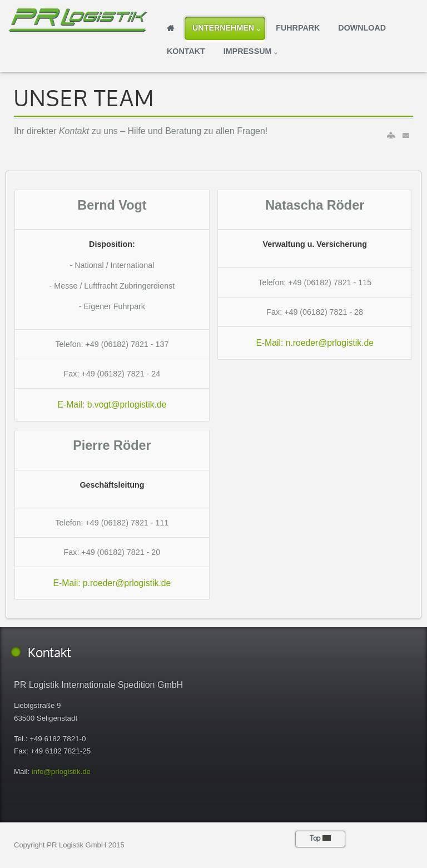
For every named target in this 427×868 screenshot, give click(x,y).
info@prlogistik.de (61, 772)
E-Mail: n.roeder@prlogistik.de (315, 343)
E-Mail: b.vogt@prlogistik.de (112, 405)
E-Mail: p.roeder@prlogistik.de (112, 583)
